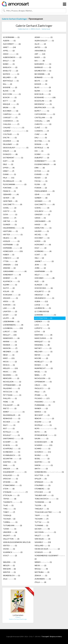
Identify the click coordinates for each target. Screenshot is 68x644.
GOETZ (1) (9, 211)
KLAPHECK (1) (11, 281)
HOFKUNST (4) (43, 245)
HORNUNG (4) (43, 251)
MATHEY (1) (43, 348)
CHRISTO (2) (43, 124)
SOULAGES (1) (11, 475)
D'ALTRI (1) (10, 138)
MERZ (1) (9, 355)
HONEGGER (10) (13, 251)
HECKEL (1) (41, 235)
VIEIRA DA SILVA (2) (47, 549)
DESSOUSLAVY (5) (16, 148)
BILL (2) (8, 84)
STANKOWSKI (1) (12, 485)
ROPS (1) (46, 428)
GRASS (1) (40, 218)
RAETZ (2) (10, 408)
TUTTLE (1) (42, 522)
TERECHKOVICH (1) (46, 499)
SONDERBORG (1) (49, 472)
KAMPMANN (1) (43, 271)
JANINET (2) (44, 261)
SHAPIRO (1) (10, 462)
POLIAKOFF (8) (11, 405)
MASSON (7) (10, 348)
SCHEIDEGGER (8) (44, 442)
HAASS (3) (41, 224)
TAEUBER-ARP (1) (44, 495)
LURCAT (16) (10, 331)
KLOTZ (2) (9, 288)
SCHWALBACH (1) (12, 455)
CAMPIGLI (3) (12, 114)
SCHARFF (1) (10, 442)
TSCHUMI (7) (41, 519)
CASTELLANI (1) (43, 117)
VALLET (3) (42, 535)
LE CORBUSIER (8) (42, 311)
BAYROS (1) (11, 74)
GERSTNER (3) (10, 201)
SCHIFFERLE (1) (12, 449)
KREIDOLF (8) (42, 295)
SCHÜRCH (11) (43, 452)
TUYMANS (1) (41, 525)
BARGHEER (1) (43, 64)
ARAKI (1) (11, 54)
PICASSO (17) (42, 398)
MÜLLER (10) (10, 368)
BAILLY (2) (9, 61)
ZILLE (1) (10, 579)
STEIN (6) (9, 489)
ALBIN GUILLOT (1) (44, 41)
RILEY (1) (9, 425)
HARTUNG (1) (10, 231)
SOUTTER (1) (42, 475)
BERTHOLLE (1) (11, 81)
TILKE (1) (8, 505)
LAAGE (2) (42, 305)
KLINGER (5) (41, 285)
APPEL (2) (9, 51)
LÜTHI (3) (40, 331)
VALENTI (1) (9, 535)
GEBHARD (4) (11, 194)
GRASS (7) (10, 218)
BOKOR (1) (10, 97)
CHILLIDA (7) (11, 124)
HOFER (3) (40, 241)
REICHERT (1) (42, 415)
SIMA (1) (9, 465)
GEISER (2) (9, 198)
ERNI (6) (40, 168)
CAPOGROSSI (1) (45, 114)
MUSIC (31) (10, 372)
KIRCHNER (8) (45, 278)
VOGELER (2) (43, 552)
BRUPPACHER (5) (44, 107)
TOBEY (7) (9, 512)
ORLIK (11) (41, 385)
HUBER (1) (9, 255)
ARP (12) (40, 54)
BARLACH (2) (10, 67)
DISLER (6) (10, 151)
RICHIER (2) (11, 422)
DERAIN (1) (41, 144)
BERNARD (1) (44, 77)
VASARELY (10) (43, 542)
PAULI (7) (40, 392)
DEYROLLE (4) (42, 148)
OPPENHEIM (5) (43, 382)
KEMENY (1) (10, 278)
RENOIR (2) (44, 418)
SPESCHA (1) (10, 479)
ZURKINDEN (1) (43, 579)
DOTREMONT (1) (13, 158)
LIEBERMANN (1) (11, 321)
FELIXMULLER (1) (12, 181)
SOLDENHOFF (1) (15, 472)
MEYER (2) (42, 355)
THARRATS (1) (13, 502)
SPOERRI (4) (10, 482)
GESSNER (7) (43, 201)
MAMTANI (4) (43, 335)
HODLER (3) (11, 241)
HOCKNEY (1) (42, 238)
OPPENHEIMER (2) (12, 385)
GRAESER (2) (42, 214)
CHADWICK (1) (11, 121)
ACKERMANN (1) (11, 37)
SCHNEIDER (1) (12, 452)
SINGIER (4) (11, 469)
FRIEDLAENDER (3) (45, 191)
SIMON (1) (44, 465)
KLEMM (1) (10, 285)
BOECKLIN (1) (43, 94)
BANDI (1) (9, 64)
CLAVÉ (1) (41, 127)
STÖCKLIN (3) (11, 495)
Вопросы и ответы (56, 637)
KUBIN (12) (41, 301)
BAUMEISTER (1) (43, 71)
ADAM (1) (44, 37)
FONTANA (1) (10, 188)
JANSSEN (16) (10, 265)
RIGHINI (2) (43, 422)
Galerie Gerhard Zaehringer (14, 19)
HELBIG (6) (10, 238)
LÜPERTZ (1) (42, 328)
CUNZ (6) (41, 134)
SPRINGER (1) (44, 482)
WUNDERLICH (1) (12, 575)
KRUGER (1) (10, 298)
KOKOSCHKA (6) (44, 288)
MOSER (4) (41, 365)
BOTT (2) (9, 101)
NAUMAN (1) (10, 375)
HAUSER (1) (42, 231)
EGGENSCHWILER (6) (45, 164)
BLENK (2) (43, 91)
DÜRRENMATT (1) (45, 161)
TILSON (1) (40, 505)
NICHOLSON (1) (42, 378)
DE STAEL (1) (42, 141)
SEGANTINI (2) (12, 459)
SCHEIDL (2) (10, 445)
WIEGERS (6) (9, 569)
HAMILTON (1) (43, 228)
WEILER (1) (9, 565)
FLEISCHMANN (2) (15, 184)
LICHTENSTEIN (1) (43, 318)
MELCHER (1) (44, 352)
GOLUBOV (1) (43, 211)
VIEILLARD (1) (42, 545)
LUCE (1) (42, 325)
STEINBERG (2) (42, 489)
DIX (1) (39, 151)
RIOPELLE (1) (43, 425)
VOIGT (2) (10, 556)
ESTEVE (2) (42, 171)
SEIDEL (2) (42, 459)
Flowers (18, 617)
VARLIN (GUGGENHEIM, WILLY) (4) (17, 542)
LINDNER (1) (42, 321)
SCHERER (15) (43, 445)
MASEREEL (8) (42, 345)
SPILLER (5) (41, 479)
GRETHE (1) (10, 221)
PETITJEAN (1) (12, 395)
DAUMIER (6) (11, 141)
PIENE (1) (8, 402)
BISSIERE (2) (10, 87)
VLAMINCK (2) (13, 552)
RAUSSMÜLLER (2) (12, 415)
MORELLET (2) (43, 362)
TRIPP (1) (42, 515)
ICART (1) (40, 255)
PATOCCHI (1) (10, 392)
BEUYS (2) (41, 81)
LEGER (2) (10, 315)
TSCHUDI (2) (9, 519)
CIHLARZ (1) (14, 127)
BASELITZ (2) (11, 71)
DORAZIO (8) (10, 154)
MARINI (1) (10, 342)
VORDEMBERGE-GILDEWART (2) (50, 557)
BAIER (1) (40, 57)
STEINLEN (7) (15, 492)
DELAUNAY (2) (11, 144)
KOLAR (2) (8, 291)
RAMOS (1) (40, 412)
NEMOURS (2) (11, 378)
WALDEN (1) (9, 562)
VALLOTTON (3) (11, 539)
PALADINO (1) (11, 388)
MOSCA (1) (9, 365)
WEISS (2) (40, 565)
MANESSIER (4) (11, 338)
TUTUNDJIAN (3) (13, 525)
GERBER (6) (41, 198)
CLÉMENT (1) (16, 131)
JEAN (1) (40, 265)
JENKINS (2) (9, 268)
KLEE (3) (39, 281)
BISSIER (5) (41, 84)
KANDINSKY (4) (12, 275)
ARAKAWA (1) (40, 51)
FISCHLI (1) (41, 181)
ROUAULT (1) (11, 435)
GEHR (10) (42, 194)
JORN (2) (40, 268)
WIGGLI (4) (41, 569)
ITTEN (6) (10, 261)
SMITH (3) (41, 469)
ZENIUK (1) (41, 575)
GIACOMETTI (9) (13, 204)
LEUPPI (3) (9, 318)
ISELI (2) (39, 258)
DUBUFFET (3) (42, 158)
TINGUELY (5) (42, 509)
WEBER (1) (43, 562)
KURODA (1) (9, 305)
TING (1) (9, 509)
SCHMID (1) (42, 449)
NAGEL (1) (41, 372)
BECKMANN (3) (42, 74)
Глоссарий (45, 637)
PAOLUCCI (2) (42, 388)
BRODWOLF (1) (43, 104)
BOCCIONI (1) (12, 94)
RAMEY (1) (14, 412)
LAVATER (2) (10, 311)
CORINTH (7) (42, 131)
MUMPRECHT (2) (44, 368)
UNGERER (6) (10, 532)
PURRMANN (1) (43, 405)
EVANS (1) (10, 174)
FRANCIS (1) (9, 191)
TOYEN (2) (7, 515)
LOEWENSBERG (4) (13, 325)
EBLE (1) (8, 164)
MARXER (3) (10, 345)
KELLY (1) (42, 275)
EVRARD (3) (41, 174)
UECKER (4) (42, 529)
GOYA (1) (10, 214)
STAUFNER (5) (43, 485)
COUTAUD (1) (11, 134)
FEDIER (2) (41, 178)
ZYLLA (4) (40, 582)
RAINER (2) (41, 408)
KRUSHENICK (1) (44, 298)
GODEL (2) (10, 208)
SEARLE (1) (41, 455)
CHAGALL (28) (42, 121)
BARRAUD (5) (43, 67)
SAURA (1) (41, 438)
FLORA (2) (40, 184)
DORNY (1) (42, 154)
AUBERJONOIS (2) (12, 57)
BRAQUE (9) (11, 104)
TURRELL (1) (10, 522)
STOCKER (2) (43, 492)
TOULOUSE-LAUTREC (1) (48, 512)
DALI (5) (41, 138)
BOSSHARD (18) (45, 97)
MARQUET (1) (42, 342)
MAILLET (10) (10, 335)
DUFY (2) (8, 161)
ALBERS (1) (9, 41)
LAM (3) (9, 308)
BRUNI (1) (9, 107)
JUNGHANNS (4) (15, 271)
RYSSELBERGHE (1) (45, 435)
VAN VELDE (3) (42, 539)
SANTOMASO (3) (13, 438)
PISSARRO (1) (45, 402)
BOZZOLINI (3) (43, 101)
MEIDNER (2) (11, 352)
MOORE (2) (41, 358)
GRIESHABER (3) (43, 221)
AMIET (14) (9, 47)
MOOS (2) (10, 362)
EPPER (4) (9, 168)
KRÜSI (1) (9, 301)
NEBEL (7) (40, 375)
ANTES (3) (41, 47)
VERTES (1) (10, 545)
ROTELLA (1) (11, 432)
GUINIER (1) (10, 224)
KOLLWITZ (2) (42, 291)
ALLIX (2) (40, 44)
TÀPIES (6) (10, 499)
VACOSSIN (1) (45, 532)
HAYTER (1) (13, 235)
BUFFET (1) (42, 111)
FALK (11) (9, 178)
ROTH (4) (41, 432)
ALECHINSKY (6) (12, 44)
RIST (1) (9, 428)
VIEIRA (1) (9, 549)
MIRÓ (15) (9, 358)
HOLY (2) (41, 248)
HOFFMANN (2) (11, 245)
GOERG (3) (42, 208)
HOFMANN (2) (13, 248)
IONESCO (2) (11, 258)
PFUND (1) (41, 395)
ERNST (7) (9, 171)
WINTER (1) (9, 572)
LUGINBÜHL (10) (13, 328)
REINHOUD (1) (12, 418)
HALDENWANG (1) (14, 228)
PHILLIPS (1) (10, 398)
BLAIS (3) (43, 87)
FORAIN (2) (41, 188)
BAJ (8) (40, 61)
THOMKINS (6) (43, 502)
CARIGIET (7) (10, 117)
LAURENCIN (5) (43, 308)
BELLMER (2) (10, 77)
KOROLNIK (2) (12, 295)
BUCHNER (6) (11, 111)
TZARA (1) (10, 529)
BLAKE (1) (9, 91)
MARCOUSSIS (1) (43, 338)
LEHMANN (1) (45, 315)
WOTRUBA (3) (42, 572)
